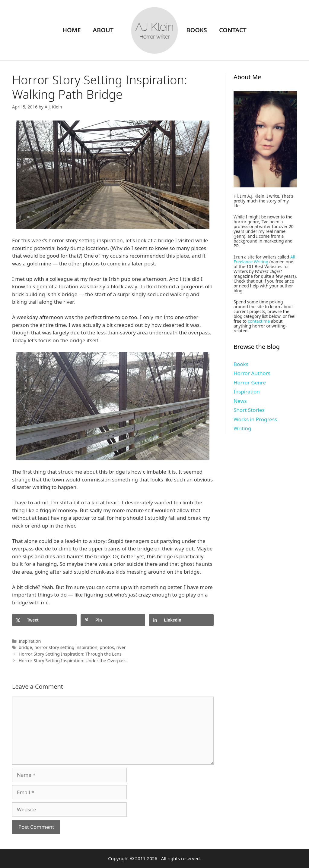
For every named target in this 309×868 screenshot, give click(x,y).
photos (107, 647)
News (240, 401)
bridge (25, 647)
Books (197, 30)
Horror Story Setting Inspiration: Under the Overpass (73, 661)
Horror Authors (252, 373)
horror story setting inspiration (66, 647)
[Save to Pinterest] (113, 620)
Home (72, 30)
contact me (259, 321)
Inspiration (30, 641)
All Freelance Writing (264, 259)
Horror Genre (250, 382)
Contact (233, 30)
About (103, 30)
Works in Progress (255, 419)
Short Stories (249, 410)
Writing (242, 428)
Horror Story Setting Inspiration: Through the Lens (70, 654)
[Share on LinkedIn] (181, 620)
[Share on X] (44, 620)
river (121, 647)
